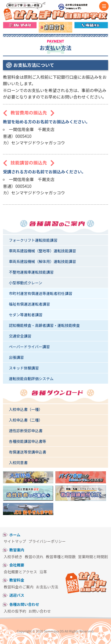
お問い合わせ (40, 611)
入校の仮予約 (15, 611)
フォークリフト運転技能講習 (33, 240)
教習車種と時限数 (61, 557)
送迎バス (17, 595)
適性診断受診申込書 (26, 431)
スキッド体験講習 (24, 368)
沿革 (43, 572)
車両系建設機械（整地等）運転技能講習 (42, 251)
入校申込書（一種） (26, 409)
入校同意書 (18, 463)
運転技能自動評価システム (31, 379)
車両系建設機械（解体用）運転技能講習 (42, 261)
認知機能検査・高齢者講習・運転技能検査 (44, 325)
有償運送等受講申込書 (28, 452)
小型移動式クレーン (26, 283)
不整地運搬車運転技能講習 (31, 272)
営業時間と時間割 (93, 557)
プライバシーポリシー (47, 541)
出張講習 (16, 357)
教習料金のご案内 (19, 587)
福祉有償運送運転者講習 (29, 304)
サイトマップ (15, 541)
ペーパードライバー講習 (29, 347)
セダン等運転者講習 (26, 315)
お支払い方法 (47, 587)
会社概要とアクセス (21, 572)
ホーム (15, 535)
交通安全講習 (20, 336)
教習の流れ (34, 557)
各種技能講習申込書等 (28, 441)
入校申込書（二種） (26, 420)
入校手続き (13, 557)
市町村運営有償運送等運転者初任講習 (41, 293)
